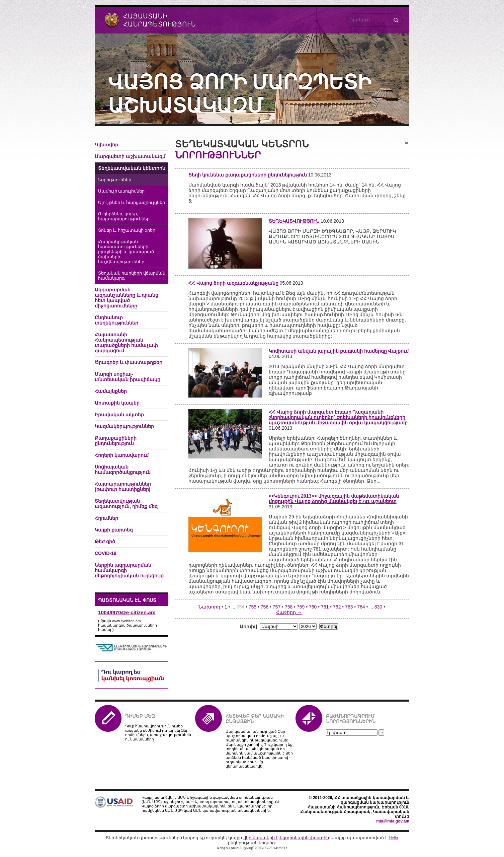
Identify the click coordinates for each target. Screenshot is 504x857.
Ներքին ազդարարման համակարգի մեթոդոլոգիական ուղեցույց (129, 570)
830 (378, 607)
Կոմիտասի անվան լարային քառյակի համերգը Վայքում (339, 351)
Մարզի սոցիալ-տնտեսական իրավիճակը (128, 377)
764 (361, 607)
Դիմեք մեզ (140, 716)
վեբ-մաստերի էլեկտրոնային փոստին (286, 838)
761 (325, 607)
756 (265, 607)
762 (337, 607)
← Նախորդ (206, 607)
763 (349, 607)
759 (301, 607)
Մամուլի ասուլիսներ (121, 191)
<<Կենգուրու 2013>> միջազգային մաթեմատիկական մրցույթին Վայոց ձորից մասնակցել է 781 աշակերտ (334, 499)
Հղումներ (106, 518)
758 (289, 607)
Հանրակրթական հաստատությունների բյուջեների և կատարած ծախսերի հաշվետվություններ (126, 252)
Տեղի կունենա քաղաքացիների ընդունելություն (248, 175)
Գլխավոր (106, 145)
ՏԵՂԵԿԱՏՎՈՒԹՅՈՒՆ (295, 221)
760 (313, 607)
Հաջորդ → (289, 612)
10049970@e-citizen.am (127, 612)
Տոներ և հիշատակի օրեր (127, 230)
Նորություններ (115, 180)
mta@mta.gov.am (393, 821)
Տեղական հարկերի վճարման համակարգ (132, 276)
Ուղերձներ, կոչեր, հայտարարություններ (124, 217)
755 (253, 607)
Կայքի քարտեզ (114, 530)
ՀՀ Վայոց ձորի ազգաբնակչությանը (233, 283)
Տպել (407, 141)
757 (277, 607)
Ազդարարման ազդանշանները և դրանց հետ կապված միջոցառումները (127, 298)
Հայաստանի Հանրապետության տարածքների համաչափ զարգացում (126, 343)
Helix (393, 838)
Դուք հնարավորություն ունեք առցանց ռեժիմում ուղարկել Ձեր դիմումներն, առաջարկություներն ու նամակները (158, 733)
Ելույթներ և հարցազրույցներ (132, 203)
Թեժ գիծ (105, 542)
